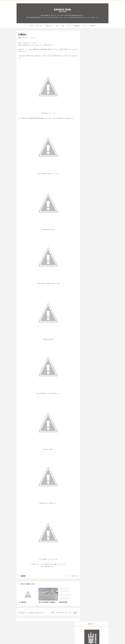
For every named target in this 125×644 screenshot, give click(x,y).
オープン (102, 98)
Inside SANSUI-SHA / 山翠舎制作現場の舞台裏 (67, 640)
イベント (69, 26)
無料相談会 (77, 26)
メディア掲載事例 (88, 109)
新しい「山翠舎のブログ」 (92, 82)
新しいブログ (40, 26)
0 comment (33, 38)
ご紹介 (94, 95)
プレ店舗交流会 (22, 602)
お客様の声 (93, 26)
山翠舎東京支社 (95, 100)
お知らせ (94, 106)
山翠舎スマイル (101, 106)
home (32, 26)
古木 (57, 26)
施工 (96, 98)
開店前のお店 (87, 103)
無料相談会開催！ (64, 602)
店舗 (63, 26)
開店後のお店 (96, 103)
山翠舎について (50, 26)
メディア (85, 26)
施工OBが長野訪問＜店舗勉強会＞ (48, 602)
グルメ (86, 98)
